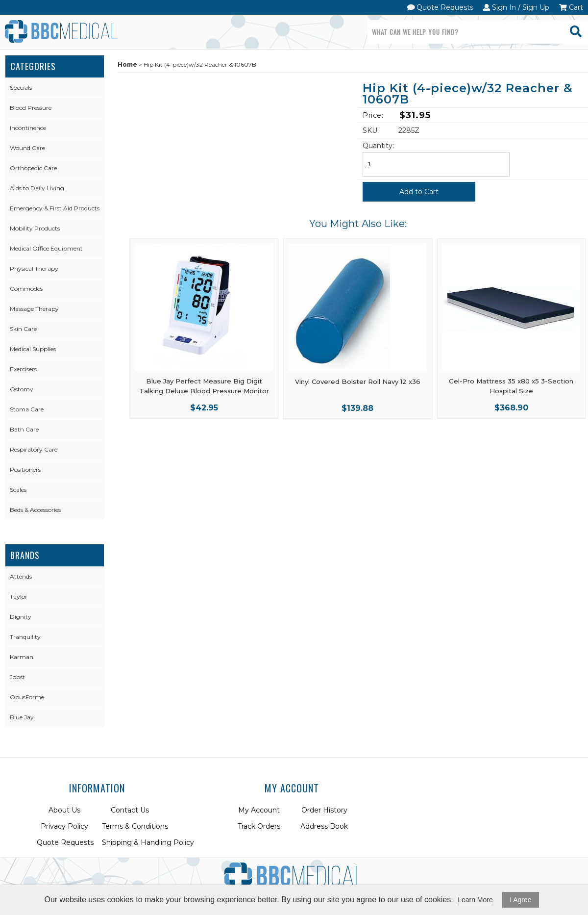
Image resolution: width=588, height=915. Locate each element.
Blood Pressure (31, 108)
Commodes (26, 289)
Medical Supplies (33, 349)
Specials (21, 88)
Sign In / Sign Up (516, 7)
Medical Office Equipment (46, 248)
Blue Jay (22, 717)
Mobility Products (35, 228)
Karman (22, 657)
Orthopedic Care (33, 168)
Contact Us (130, 810)
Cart (571, 7)
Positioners (25, 470)
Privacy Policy (64, 826)
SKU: (371, 130)
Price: (373, 115)
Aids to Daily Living (37, 188)
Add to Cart (419, 192)
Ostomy (22, 389)
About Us (64, 810)
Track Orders (259, 826)
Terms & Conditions (135, 826)
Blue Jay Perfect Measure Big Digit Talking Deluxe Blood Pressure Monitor (204, 386)
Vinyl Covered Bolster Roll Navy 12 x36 (358, 381)
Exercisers (23, 369)
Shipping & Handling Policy (148, 842)
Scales (18, 490)
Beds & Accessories (35, 510)
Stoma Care (27, 409)
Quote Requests (441, 7)
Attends (21, 576)
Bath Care (24, 429)
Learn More (475, 900)
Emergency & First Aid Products (55, 208)
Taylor (19, 597)
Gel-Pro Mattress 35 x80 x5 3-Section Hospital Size (511, 386)
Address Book (324, 826)
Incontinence (28, 128)
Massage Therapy (34, 309)
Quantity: (378, 146)
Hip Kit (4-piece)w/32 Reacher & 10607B (468, 94)
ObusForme (27, 697)
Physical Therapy (34, 268)
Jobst (17, 677)
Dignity (21, 617)
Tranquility (25, 637)
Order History (324, 810)
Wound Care (27, 148)
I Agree (520, 900)
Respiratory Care (34, 449)
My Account (259, 810)
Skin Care (23, 329)
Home (127, 64)
